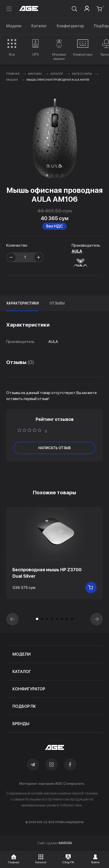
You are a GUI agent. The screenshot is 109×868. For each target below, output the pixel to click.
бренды (21, 724)
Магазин (35, 74)
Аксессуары (82, 74)
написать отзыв (54, 448)
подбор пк (24, 706)
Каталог (39, 26)
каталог (22, 672)
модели (22, 654)
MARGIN (65, 843)
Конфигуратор (70, 26)
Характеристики (23, 303)
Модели (14, 26)
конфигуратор (29, 689)
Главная (13, 74)
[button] (47, 175)
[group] (12, 48)
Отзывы (57, 303)
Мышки (12, 80)
